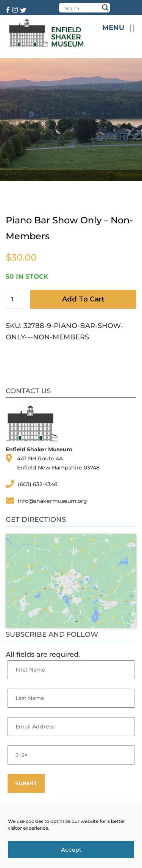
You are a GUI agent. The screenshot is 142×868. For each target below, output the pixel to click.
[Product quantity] (15, 299)
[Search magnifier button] (105, 8)
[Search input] (82, 8)
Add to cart (83, 299)
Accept (71, 850)
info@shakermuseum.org (52, 501)
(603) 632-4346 (38, 484)
